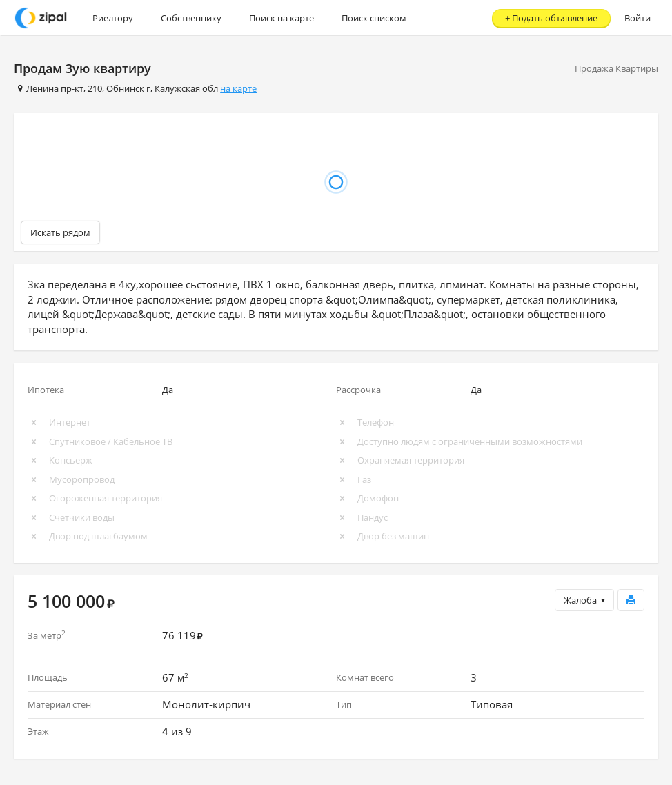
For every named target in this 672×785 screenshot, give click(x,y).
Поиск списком (374, 18)
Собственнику (191, 18)
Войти (638, 18)
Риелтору (113, 18)
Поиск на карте (281, 18)
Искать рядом (60, 232)
